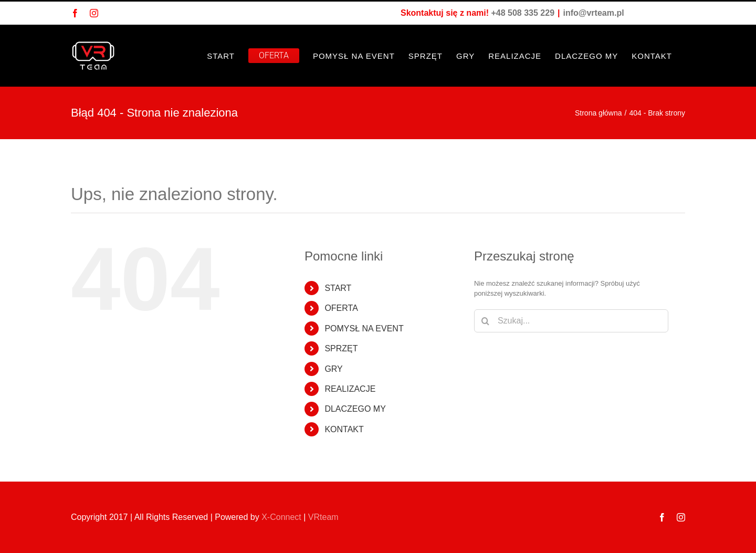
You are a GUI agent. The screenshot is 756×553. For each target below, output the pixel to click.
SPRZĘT (341, 348)
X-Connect (281, 517)
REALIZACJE (350, 389)
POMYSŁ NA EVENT (364, 328)
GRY (333, 369)
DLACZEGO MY (355, 409)
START (338, 288)
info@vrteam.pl (594, 13)
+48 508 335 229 (523, 13)
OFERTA (341, 308)
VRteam (323, 517)
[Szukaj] (486, 321)
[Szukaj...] (571, 321)
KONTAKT (344, 429)
